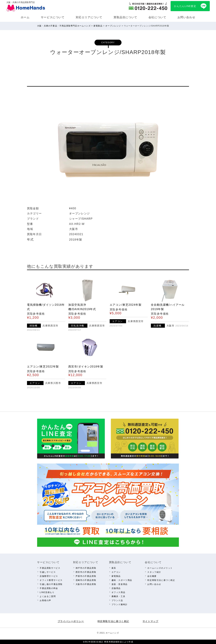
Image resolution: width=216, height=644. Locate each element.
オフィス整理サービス (51, 580)
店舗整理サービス (49, 576)
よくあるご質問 (48, 596)
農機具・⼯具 (118, 596)
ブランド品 (117, 600)
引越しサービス (48, 572)
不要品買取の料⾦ (49, 588)
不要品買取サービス (50, 568)
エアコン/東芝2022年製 (43, 367)
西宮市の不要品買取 (86, 572)
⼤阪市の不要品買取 (86, 584)
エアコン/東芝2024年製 (126, 305)
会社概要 (152, 576)
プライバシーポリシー (71, 621)
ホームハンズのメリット (160, 568)
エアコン (116, 572)
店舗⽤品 (116, 588)
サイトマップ (151, 621)
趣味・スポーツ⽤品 (122, 580)
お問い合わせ (186, 17)
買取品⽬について (125, 17)
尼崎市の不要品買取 (86, 580)
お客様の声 (45, 600)
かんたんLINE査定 (185, 6)
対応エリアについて (89, 17)
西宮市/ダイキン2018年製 (86, 367)
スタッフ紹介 (154, 572)
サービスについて (53, 17)
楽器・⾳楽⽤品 (120, 584)
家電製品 (116, 576)
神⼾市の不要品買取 (86, 568)
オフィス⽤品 (118, 592)
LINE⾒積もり (47, 592)
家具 (114, 568)
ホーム (25, 17)
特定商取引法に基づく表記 (161, 580)
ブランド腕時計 (120, 604)
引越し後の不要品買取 (51, 584)
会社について (157, 17)
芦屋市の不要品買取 (86, 576)
